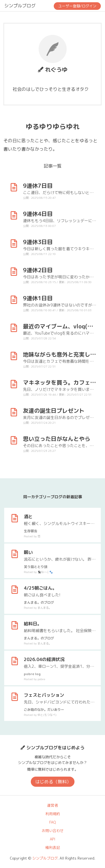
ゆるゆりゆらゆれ (53, 127)
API (53, 839)
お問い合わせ (53, 831)
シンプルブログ (20, 6)
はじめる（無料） (53, 782)
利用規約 (53, 814)
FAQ (53, 822)
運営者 (53, 805)
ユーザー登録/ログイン (77, 6)
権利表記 (53, 847)
